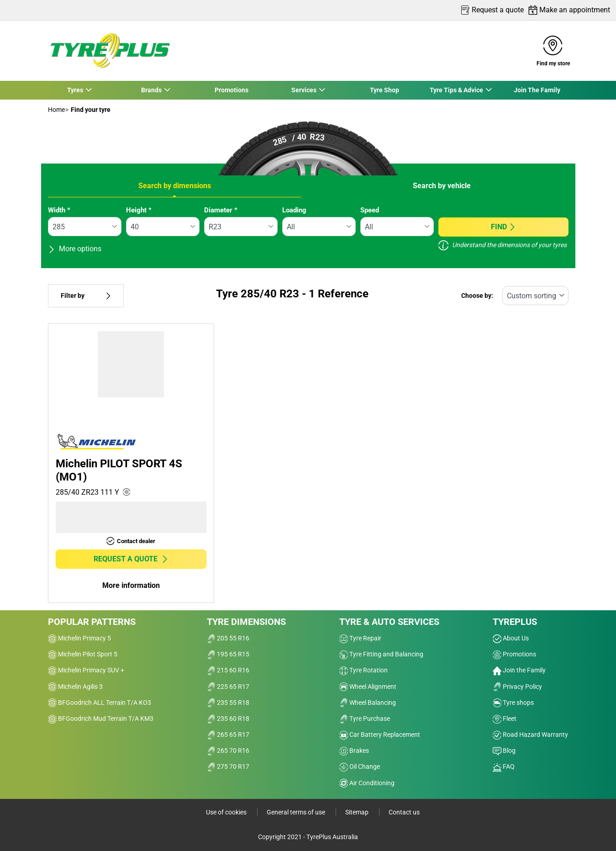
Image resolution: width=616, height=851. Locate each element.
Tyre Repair (360, 638)
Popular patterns (92, 622)
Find (503, 227)
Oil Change (360, 766)
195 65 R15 (228, 654)
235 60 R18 (228, 719)
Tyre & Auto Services (389, 622)
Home (56, 110)
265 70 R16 (228, 751)
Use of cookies (227, 812)
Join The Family (537, 90)
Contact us (404, 812)
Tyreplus (515, 622)
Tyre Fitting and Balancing (381, 654)
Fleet (505, 719)
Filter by (86, 296)
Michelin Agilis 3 (75, 687)
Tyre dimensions (246, 622)
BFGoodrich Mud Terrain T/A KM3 (101, 719)
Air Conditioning (367, 783)
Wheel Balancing (368, 703)
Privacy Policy (517, 687)
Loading (294, 210)
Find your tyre (90, 110)
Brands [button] (151, 90)
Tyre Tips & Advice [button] (457, 90)
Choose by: (477, 296)
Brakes (354, 751)
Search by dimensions (175, 186)
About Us (511, 638)
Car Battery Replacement (380, 735)
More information (131, 585)
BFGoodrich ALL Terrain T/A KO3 (100, 703)
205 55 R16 (228, 638)
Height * (139, 210)
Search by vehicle (442, 186)
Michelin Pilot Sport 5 (83, 654)
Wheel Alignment (368, 687)
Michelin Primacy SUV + (86, 670)
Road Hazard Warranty (530, 735)
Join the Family (519, 670)
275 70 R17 (228, 766)
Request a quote (131, 559)
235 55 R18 (228, 703)
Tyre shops (513, 703)
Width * (59, 210)
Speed (370, 210)
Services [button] (304, 90)
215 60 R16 (228, 670)
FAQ (504, 766)
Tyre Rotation (363, 670)
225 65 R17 (228, 687)
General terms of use (297, 812)
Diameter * (221, 210)
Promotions (232, 90)
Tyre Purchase (365, 719)
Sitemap (358, 812)
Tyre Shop (384, 90)
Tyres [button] (75, 90)
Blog (504, 751)
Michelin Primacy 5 (79, 638)
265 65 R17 (228, 735)
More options (75, 249)
